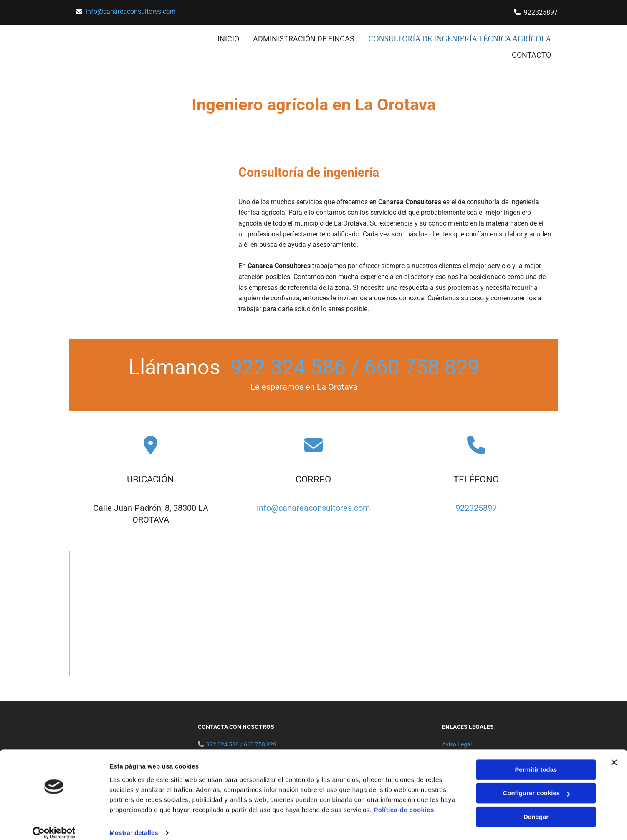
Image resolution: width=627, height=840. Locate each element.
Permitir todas (536, 760)
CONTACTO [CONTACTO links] (532, 53)
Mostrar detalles (134, 824)
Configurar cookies (536, 784)
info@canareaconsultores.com (131, 11)
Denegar (536, 808)
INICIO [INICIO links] (238, 38)
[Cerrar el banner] (614, 753)
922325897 (476, 506)
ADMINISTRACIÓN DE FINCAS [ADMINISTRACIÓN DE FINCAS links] (314, 38)
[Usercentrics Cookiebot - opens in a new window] (54, 824)
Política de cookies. (405, 801)
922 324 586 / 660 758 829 (355, 365)
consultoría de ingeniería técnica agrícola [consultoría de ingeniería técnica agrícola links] (465, 38)
